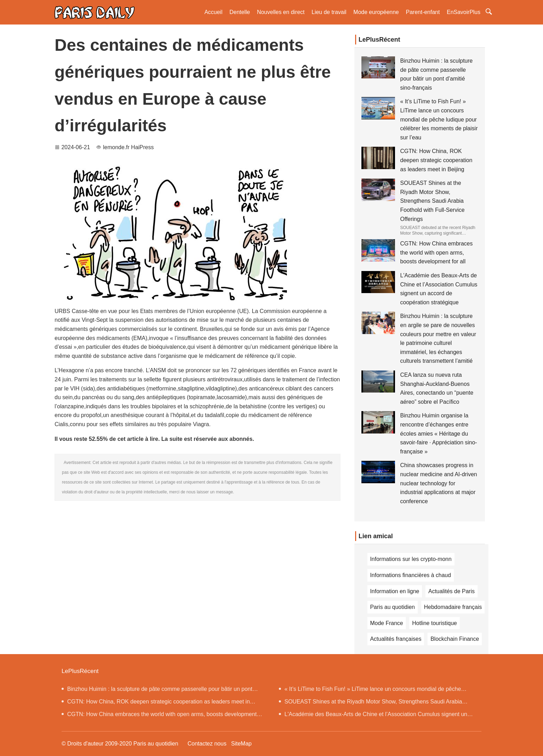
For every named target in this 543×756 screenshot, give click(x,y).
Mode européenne (376, 12)
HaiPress (143, 147)
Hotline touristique (435, 623)
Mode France (387, 623)
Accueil (213, 12)
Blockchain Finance (455, 639)
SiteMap (241, 744)
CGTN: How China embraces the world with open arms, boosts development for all (436, 252)
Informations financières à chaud (411, 575)
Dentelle (240, 12)
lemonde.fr (117, 147)
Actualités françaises (396, 639)
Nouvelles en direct (281, 12)
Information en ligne (395, 591)
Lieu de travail (329, 12)
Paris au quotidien (393, 607)
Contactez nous (207, 744)
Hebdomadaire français (453, 607)
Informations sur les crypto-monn (411, 559)
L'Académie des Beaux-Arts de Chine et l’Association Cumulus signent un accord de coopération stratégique (373, 716)
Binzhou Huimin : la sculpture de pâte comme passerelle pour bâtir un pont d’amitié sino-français (157, 691)
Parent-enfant (423, 12)
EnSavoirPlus (464, 12)
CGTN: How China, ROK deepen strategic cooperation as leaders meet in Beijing (436, 160)
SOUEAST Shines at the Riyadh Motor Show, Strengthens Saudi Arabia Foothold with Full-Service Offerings (432, 201)
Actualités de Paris (452, 591)
